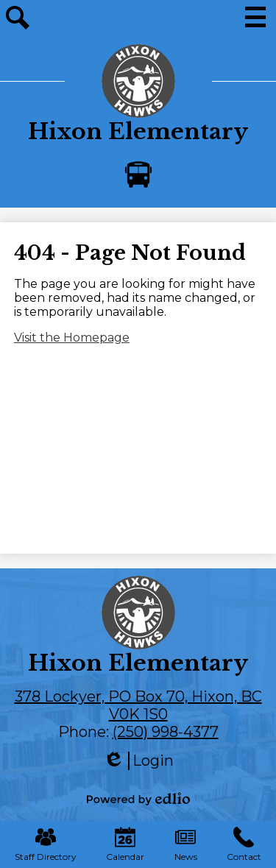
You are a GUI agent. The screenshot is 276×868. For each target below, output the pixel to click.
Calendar (125, 844)
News (186, 844)
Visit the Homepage (72, 338)
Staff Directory (46, 844)
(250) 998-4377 (166, 732)
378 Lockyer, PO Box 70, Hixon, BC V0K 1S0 (138, 705)
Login (138, 761)
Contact (244, 844)
